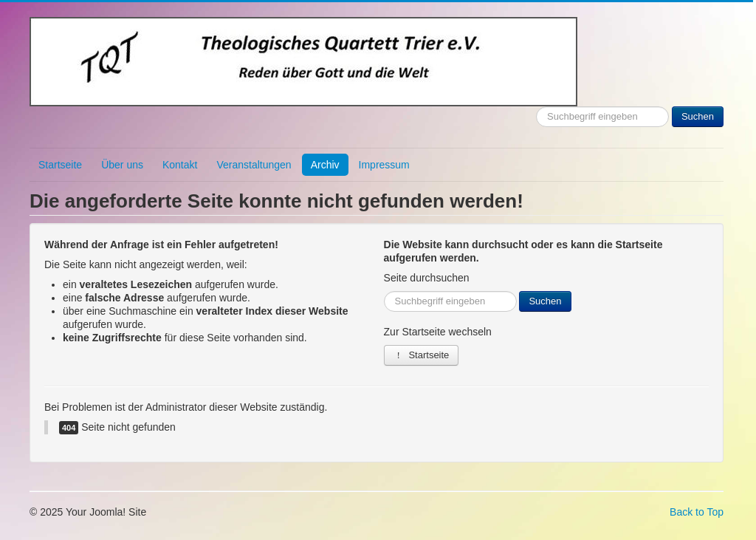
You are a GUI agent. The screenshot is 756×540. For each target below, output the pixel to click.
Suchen (698, 116)
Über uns (122, 165)
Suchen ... (536, 107)
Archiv (325, 165)
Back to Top (697, 512)
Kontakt (180, 165)
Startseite (60, 165)
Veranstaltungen (254, 165)
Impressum (384, 165)
